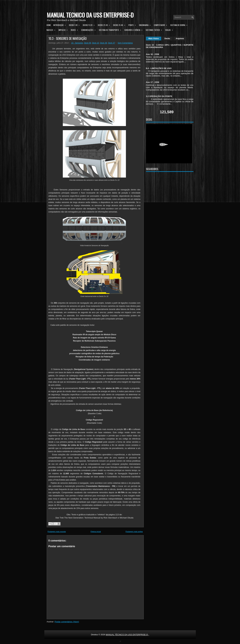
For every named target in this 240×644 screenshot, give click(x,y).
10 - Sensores (77, 43)
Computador (161, 25)
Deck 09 (88, 43)
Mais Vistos (154, 39)
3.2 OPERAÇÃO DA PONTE (159, 96)
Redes (75, 30)
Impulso (64, 30)
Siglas (170, 30)
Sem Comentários (125, 43)
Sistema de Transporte (111, 30)
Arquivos (180, 39)
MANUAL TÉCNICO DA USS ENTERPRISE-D (90, 15)
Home (49, 25)
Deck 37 (112, 43)
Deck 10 (95, 43)
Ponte (133, 25)
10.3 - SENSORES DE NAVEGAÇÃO (68, 38)
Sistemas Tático (155, 30)
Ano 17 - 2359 (153, 82)
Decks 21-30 (105, 25)
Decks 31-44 (120, 25)
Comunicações (89, 30)
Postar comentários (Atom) (67, 622)
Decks (167, 39)
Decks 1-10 (75, 25)
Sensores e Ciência (134, 30)
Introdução (61, 25)
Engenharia (146, 25)
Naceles (52, 30)
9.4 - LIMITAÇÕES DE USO (159, 68)
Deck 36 (104, 43)
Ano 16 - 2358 (153, 54)
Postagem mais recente (57, 532)
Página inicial (96, 532)
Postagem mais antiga (134, 532)
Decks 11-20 (90, 25)
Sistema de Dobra (180, 25)
